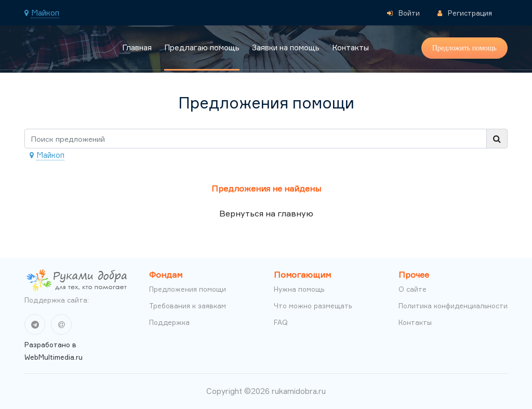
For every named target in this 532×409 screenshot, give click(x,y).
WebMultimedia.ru (54, 357)
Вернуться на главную (266, 213)
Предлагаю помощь (202, 47)
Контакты (350, 47)
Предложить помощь (464, 48)
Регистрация (465, 13)
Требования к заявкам (188, 306)
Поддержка (169, 322)
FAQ (281, 322)
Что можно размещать (313, 306)
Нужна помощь (299, 289)
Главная (137, 47)
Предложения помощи (188, 289)
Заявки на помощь (286, 47)
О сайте (413, 289)
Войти (403, 13)
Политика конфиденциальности (453, 306)
